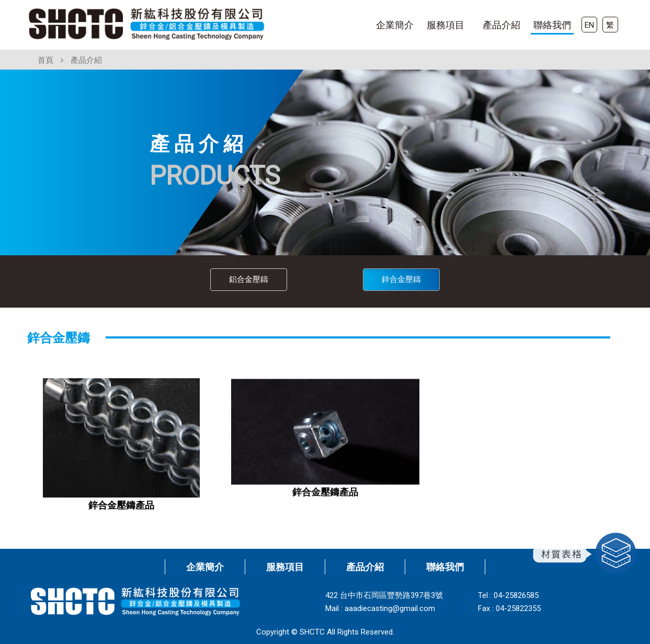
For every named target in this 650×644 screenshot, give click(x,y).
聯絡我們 (552, 25)
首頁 (45, 60)
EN (589, 25)
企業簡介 (395, 25)
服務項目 (446, 25)
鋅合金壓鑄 (401, 279)
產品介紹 (501, 25)
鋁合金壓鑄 (249, 279)
